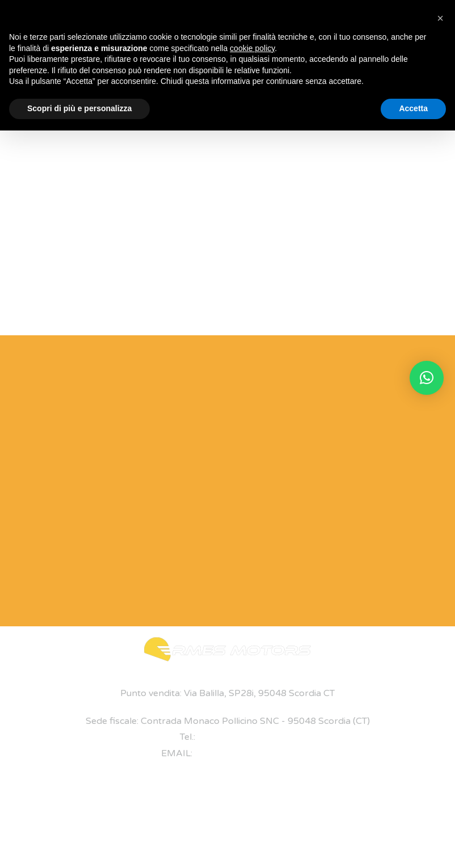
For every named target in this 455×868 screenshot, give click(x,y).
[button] (427, 378)
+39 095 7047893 (236, 737)
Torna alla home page (227, 295)
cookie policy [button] (252, 48)
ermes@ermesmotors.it (245, 753)
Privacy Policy (370, 824)
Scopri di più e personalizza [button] (79, 108)
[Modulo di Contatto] (217, 478)
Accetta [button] (413, 108)
